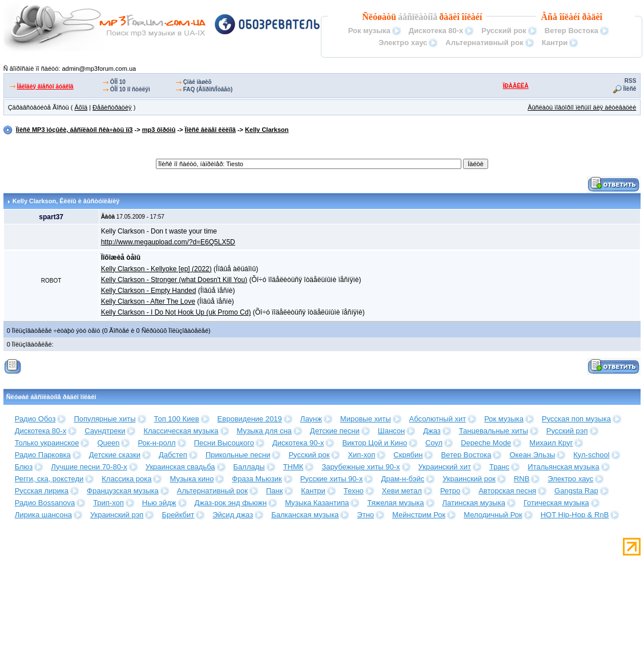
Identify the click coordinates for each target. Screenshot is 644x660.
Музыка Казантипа (317, 503)
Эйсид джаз (233, 515)
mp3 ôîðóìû (159, 130)
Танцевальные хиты (494, 431)
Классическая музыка (181, 431)
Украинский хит (445, 467)
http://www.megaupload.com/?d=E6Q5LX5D (168, 242)
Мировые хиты (366, 419)
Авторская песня (507, 491)
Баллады (249, 467)
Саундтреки (105, 431)
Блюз (24, 467)
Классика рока (126, 479)
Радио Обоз (35, 419)
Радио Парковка (43, 455)
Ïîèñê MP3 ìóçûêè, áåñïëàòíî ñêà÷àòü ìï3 (75, 130)
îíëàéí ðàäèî (581, 17)
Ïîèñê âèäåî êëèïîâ (210, 130)
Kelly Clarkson (267, 130)
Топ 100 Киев (177, 419)
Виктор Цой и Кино (374, 443)
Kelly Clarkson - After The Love (148, 301)
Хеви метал (402, 491)
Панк (274, 491)
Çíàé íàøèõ (198, 82)
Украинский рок (469, 479)
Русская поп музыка (576, 419)
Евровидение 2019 (250, 419)
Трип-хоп (108, 503)
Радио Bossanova (45, 503)
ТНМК (293, 467)
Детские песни (335, 431)
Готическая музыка (556, 503)
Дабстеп (173, 455)
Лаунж (311, 419)
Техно (354, 491)
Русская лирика (42, 491)
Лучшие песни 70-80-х (89, 467)
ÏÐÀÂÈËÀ (516, 86)
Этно (365, 515)
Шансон (391, 431)
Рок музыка (369, 31)
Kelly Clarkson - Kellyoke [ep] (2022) (156, 269)
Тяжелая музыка (395, 503)
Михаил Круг (551, 443)
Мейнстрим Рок (419, 515)
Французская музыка (123, 491)
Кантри (555, 43)
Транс (499, 467)
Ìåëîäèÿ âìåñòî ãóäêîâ (45, 86)
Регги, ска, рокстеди (49, 479)
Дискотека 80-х (436, 31)
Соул (434, 443)
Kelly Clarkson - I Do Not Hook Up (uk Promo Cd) (176, 312)
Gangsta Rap (576, 491)
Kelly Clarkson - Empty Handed (149, 291)
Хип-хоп (361, 455)
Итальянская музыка (563, 467)
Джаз (432, 431)
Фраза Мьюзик (257, 479)
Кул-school (591, 455)
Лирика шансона (43, 515)
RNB (522, 479)
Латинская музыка (474, 503)
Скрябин (408, 455)
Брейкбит (178, 515)
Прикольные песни (238, 455)
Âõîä (81, 107)
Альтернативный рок (484, 43)
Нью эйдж (159, 503)
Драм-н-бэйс (402, 479)
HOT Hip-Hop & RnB (575, 515)
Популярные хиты (104, 419)
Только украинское (47, 443)
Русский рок (504, 31)
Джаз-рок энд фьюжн (231, 503)
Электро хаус (403, 43)
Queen (108, 443)
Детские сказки (115, 455)
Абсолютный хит (438, 419)
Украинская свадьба (180, 467)
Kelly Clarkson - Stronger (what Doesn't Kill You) (174, 280)
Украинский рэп (117, 515)
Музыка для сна (264, 431)
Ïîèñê (630, 89)
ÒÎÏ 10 (118, 82)
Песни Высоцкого (224, 443)
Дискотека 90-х (298, 443)
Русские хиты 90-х (332, 479)
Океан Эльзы (532, 455)
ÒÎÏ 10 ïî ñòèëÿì (130, 89)
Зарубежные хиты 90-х (361, 467)
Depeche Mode (486, 443)
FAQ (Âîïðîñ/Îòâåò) (208, 89)
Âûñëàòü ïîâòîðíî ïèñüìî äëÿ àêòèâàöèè (582, 107)
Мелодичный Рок (493, 515)
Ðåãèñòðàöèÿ (112, 107)
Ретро (450, 491)
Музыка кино (192, 479)
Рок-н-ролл (156, 443)
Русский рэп (567, 431)
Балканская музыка (305, 515)
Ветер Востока (571, 31)
